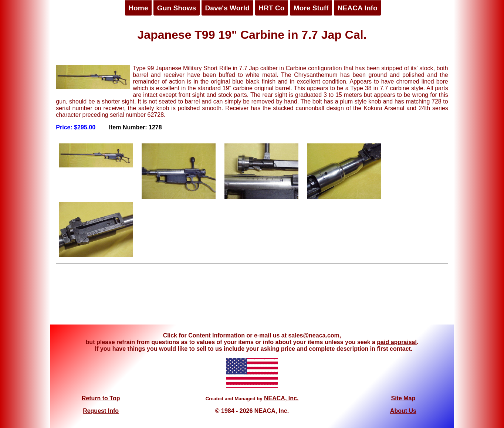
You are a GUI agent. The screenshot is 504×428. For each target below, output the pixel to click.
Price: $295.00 (76, 127)
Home (138, 8)
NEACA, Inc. (281, 398)
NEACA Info (358, 8)
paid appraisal (397, 342)
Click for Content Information (204, 335)
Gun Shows (177, 8)
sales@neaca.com (314, 335)
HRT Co (271, 8)
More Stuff (311, 8)
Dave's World (227, 8)
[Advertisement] (252, 297)
